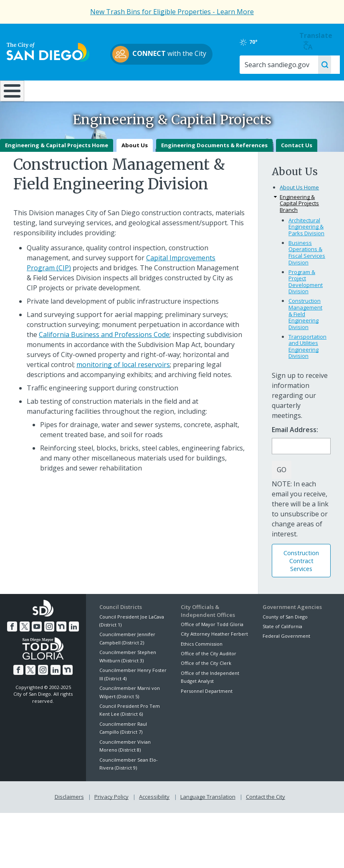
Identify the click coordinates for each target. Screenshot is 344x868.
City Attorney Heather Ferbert (214, 656)
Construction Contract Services (301, 583)
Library (202, 91)
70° (270, 42)
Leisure (46, 91)
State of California (282, 649)
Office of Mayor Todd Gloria (212, 646)
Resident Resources (98, 95)
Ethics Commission (202, 666)
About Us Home (299, 210)
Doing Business (150, 95)
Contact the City (266, 819)
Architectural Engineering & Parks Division (306, 249)
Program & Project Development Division (306, 304)
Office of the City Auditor (209, 676)
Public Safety (258, 91)
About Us (135, 167)
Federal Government (286, 658)
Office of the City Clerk (206, 686)
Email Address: (295, 452)
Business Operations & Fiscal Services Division (307, 275)
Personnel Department (207, 713)
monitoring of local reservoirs (123, 387)
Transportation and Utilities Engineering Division (307, 369)
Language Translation (208, 819)
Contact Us (297, 167)
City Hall (315, 91)
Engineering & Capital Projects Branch (299, 226)
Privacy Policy (111, 819)
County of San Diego (285, 639)
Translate (319, 41)
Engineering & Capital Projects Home (57, 167)
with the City (170, 54)
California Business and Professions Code (104, 357)
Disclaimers (69, 819)
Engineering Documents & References (214, 167)
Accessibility (154, 819)
